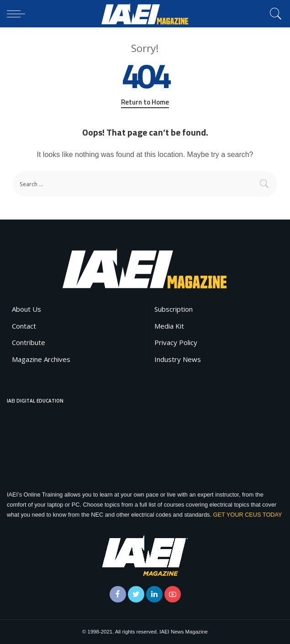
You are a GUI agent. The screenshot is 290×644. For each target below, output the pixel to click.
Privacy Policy (176, 342)
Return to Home (145, 102)
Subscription (174, 309)
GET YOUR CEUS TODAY (247, 515)
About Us (26, 309)
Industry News (178, 359)
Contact (24, 326)
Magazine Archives (41, 359)
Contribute (29, 342)
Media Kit (169, 326)
